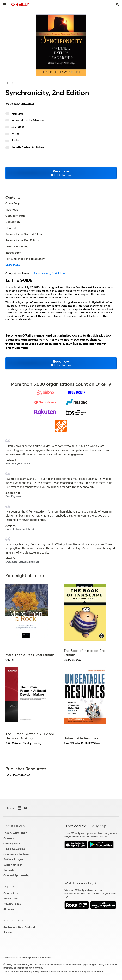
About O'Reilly (14, 826)
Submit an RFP (13, 865)
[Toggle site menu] (4, 4)
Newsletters (11, 898)
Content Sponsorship (17, 875)
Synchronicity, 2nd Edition (50, 273)
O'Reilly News (12, 844)
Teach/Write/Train (15, 833)
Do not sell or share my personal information (28, 958)
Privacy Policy (12, 904)
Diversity (9, 870)
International (13, 920)
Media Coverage (14, 849)
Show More (13, 265)
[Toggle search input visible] (118, 4)
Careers (8, 838)
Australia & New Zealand (19, 927)
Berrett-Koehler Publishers (28, 147)
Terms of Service (13, 972)
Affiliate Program (14, 859)
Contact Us (11, 893)
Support (10, 886)
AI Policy (9, 909)
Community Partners (16, 854)
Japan (8, 932)
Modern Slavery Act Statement (86, 972)
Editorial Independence (54, 972)
